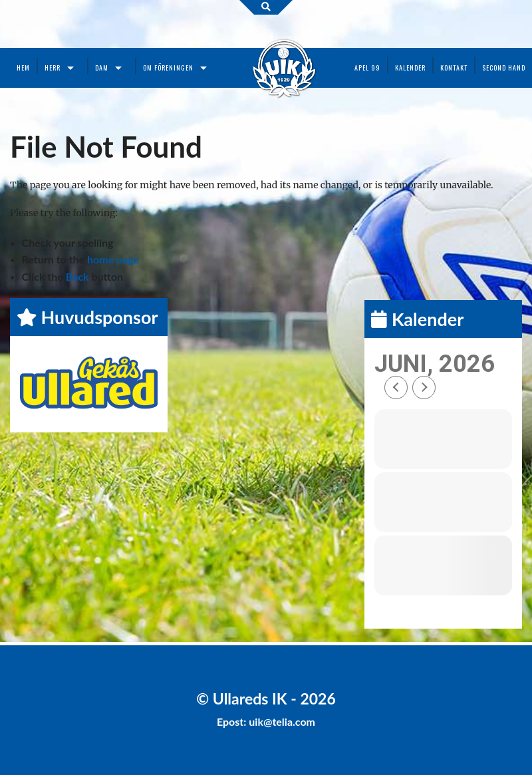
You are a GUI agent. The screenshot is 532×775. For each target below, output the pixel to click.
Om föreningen (168, 68)
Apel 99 (367, 68)
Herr (53, 68)
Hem (23, 68)
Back (77, 276)
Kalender (410, 68)
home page (113, 259)
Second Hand (504, 68)
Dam (102, 68)
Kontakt (454, 68)
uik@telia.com (282, 721)
